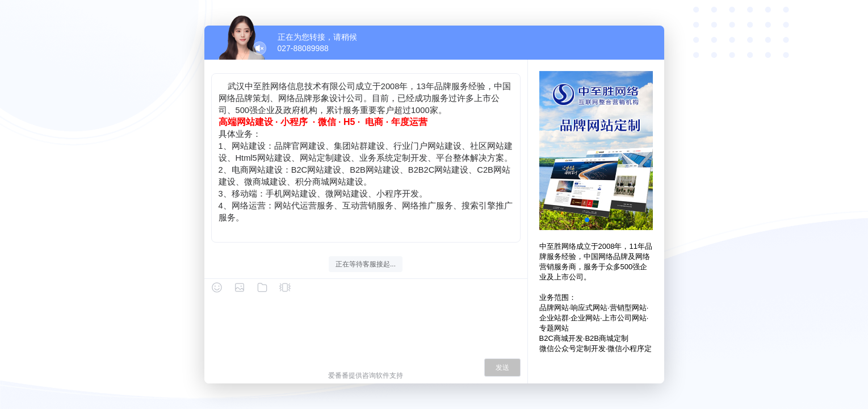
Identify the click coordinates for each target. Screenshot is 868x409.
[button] (587, 220)
